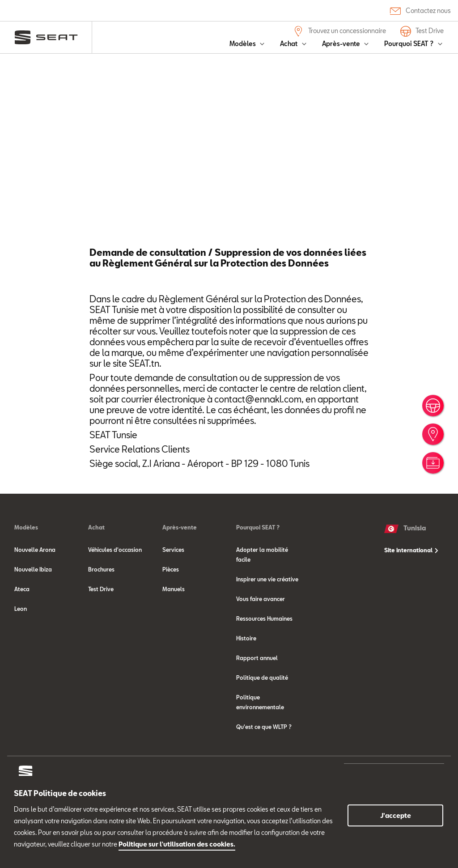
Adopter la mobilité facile (262, 590)
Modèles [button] (243, 44)
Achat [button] (289, 44)
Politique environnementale (260, 738)
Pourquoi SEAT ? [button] (409, 44)
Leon (21, 644)
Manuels (174, 625)
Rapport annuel (257, 694)
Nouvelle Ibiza (33, 605)
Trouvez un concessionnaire (339, 31)
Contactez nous (420, 11)
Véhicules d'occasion (115, 585)
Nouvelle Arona (35, 585)
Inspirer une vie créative (267, 615)
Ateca (22, 625)
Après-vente (180, 563)
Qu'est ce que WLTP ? (264, 762)
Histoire (246, 674)
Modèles (26, 563)
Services (173, 585)
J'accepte (396, 815)
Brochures (101, 605)
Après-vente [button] (342, 44)
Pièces (171, 605)
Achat (96, 563)
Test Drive (422, 31)
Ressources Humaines (264, 654)
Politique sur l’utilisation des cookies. (177, 844)
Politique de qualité (262, 713)
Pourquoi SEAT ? (258, 563)
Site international (411, 586)
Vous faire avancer (261, 635)
